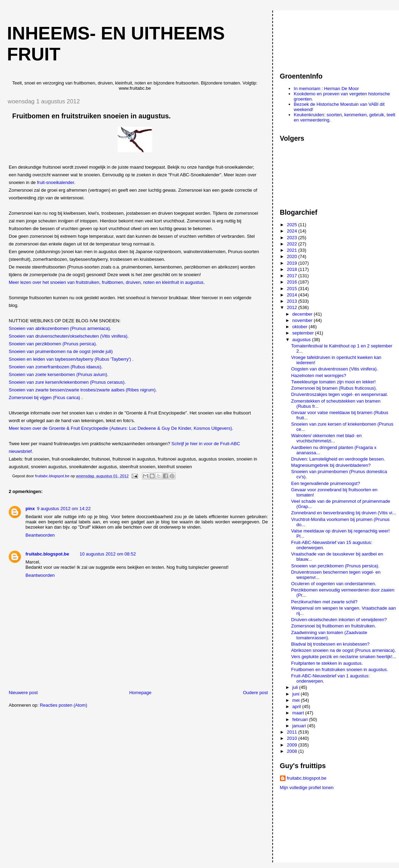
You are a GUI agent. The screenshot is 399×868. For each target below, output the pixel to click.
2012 (293, 307)
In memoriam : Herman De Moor (326, 89)
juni (296, 694)
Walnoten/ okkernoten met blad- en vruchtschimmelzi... (326, 438)
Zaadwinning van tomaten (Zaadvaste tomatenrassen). (329, 635)
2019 (293, 263)
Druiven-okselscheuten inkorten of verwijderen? (339, 620)
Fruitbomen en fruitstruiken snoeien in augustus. (340, 670)
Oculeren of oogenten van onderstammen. (334, 584)
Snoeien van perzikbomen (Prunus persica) (52, 344)
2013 (293, 301)
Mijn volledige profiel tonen (307, 788)
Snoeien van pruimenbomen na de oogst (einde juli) (61, 351)
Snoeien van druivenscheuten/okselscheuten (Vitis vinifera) (68, 336)
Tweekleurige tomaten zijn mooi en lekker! (333, 382)
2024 (293, 231)
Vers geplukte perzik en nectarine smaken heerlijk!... (344, 657)
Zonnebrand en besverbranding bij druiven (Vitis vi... (343, 513)
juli (296, 687)
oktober (300, 327)
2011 (293, 732)
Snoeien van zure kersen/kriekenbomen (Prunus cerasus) (67, 382)
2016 (293, 282)
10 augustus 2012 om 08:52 (108, 554)
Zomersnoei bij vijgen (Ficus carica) (44, 398)
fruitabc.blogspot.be (47, 554)
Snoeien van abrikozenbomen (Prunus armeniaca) (59, 328)
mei (297, 700)
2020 (293, 256)
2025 (293, 225)
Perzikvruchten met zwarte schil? (324, 602)
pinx (30, 509)
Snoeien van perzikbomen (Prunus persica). (335, 566)
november (303, 320)
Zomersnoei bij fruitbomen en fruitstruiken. (334, 626)
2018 (293, 269)
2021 (293, 250)
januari (300, 726)
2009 (293, 745)
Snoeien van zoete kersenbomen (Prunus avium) (58, 374)
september (304, 333)
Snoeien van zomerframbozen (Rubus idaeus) (55, 367)
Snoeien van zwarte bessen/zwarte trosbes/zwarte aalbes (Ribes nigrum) (82, 390)
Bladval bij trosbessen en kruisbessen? (330, 644)
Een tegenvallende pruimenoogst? (326, 483)
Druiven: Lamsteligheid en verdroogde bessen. (338, 459)
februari (301, 719)
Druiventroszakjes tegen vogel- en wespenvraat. (339, 394)
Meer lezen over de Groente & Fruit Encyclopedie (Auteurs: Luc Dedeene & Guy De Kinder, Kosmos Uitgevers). (121, 428)
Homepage (140, 693)
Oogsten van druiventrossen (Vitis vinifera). (334, 369)
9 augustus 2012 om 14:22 (64, 509)
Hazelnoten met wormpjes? (319, 376)
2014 (293, 295)
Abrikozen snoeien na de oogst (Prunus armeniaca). (343, 650)
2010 (293, 738)
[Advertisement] (311, 38)
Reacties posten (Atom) (64, 705)
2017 (293, 276)
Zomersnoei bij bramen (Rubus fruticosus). (334, 388)
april (297, 707)
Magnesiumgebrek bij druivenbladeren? (331, 465)
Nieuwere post (23, 693)
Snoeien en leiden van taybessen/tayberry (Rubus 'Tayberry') (70, 359)
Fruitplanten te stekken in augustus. (327, 663)
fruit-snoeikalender (56, 182)
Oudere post (256, 693)
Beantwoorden (40, 535)
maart (299, 713)
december (303, 314)
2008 (293, 751)
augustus (302, 340)
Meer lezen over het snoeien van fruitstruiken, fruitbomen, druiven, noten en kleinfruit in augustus (106, 282)
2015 (293, 289)
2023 (293, 238)
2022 (293, 244)
